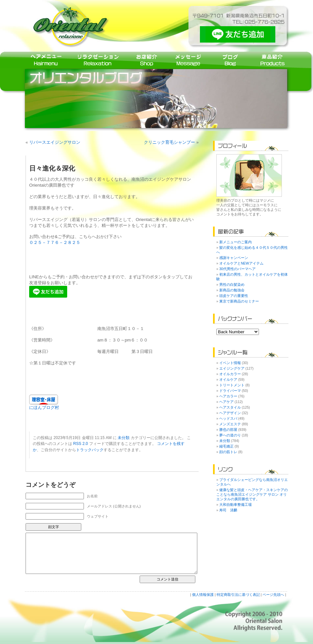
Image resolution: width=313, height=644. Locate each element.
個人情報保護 (203, 595)
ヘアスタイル (230, 407)
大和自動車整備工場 (235, 505)
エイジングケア (232, 368)
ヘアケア (226, 402)
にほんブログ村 (44, 407)
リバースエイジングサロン (55, 142)
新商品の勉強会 (232, 290)
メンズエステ (230, 424)
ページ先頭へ (273, 595)
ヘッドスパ (228, 418)
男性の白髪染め (232, 285)
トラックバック (90, 450)
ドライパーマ (230, 391)
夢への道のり (230, 435)
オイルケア (228, 379)
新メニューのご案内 (235, 242)
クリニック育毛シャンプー (169, 142)
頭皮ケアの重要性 (234, 296)
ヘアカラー (228, 396)
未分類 (124, 438)
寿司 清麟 (228, 510)
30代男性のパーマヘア (237, 269)
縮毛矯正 (226, 446)
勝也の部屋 (228, 430)
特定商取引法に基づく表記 (238, 595)
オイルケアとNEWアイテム (241, 263)
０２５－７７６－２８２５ (55, 242)
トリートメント (232, 385)
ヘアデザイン (230, 413)
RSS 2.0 (80, 444)
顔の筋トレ (228, 452)
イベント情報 (230, 363)
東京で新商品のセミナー (239, 301)
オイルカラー (230, 374)
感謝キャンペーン (234, 258)
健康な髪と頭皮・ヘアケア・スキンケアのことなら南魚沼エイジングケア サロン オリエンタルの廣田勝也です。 (252, 494)
